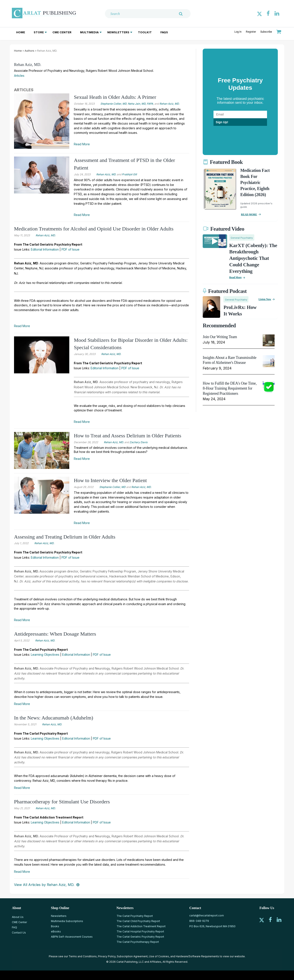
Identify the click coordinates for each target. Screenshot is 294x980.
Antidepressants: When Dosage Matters (55, 634)
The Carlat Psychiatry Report (135, 916)
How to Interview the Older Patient (110, 480)
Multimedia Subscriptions (67, 921)
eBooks (56, 931)
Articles (19, 76)
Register (251, 32)
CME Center (62, 32)
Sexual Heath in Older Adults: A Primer (115, 97)
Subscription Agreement (132, 956)
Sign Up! (222, 122)
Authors (29, 51)
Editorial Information (45, 249)
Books (55, 926)
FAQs (164, 32)
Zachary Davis (138, 442)
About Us (18, 917)
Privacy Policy (107, 956)
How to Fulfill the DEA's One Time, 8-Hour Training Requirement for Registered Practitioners (230, 388)
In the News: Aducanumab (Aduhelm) (54, 718)
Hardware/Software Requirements (197, 956)
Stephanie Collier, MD (113, 104)
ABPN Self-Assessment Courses (72, 937)
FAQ (14, 927)
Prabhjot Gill (129, 174)
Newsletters (118, 32)
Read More (82, 144)
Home (21, 32)
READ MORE (249, 214)
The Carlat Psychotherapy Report (138, 942)
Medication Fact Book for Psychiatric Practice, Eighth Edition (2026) (255, 182)
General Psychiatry (242, 238)
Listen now (265, 299)
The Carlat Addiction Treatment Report (141, 926)
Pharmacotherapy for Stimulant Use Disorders (62, 802)
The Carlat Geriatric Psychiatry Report (140, 937)
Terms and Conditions (83, 956)
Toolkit (145, 32)
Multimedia (89, 32)
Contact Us (19, 933)
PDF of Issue (70, 249)
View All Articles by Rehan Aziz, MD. (44, 885)
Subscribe (266, 32)
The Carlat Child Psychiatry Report (138, 921)
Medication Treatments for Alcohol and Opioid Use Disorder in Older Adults (94, 229)
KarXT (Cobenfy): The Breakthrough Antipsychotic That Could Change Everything (253, 258)
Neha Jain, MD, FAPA (140, 104)
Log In (238, 32)
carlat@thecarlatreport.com (207, 915)
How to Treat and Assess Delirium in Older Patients (127, 436)
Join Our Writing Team (220, 337)
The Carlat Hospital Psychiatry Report (140, 931)
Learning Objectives (45, 655)
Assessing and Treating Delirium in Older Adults (65, 537)
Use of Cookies (159, 956)
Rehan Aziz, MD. (28, 65)
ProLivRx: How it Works (240, 311)
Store (39, 32)
